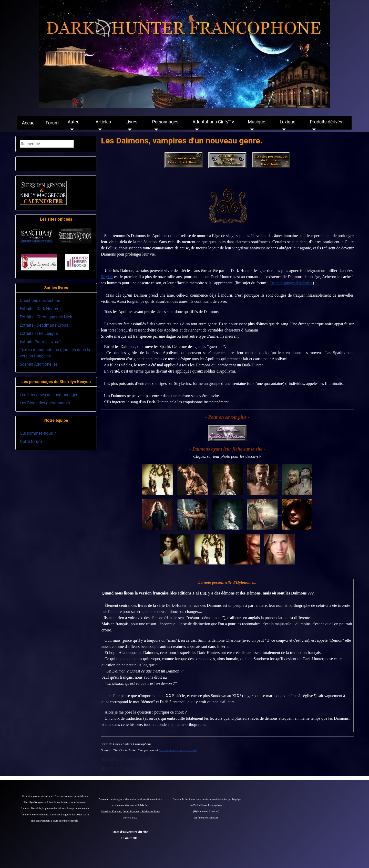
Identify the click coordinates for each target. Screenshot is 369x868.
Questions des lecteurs (41, 301)
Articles (103, 122)
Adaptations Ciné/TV (213, 122)
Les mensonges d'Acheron (291, 283)
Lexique (287, 122)
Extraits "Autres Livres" (40, 342)
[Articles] (99, 130)
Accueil (29, 123)
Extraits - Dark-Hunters (40, 309)
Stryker (107, 277)
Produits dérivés (326, 122)
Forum (52, 123)
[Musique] (251, 130)
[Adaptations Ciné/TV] (196, 130)
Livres (131, 122)
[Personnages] (155, 130)
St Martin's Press (151, 811)
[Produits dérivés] (313, 130)
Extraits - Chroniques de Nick (46, 317)
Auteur (74, 122)
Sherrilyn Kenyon (111, 811)
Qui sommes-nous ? (38, 433)
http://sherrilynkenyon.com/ (178, 750)
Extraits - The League (39, 333)
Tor (125, 818)
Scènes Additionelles (39, 364)
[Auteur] (71, 130)
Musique (256, 122)
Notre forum (31, 441)
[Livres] (129, 130)
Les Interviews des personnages (49, 395)
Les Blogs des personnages (45, 403)
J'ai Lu (134, 818)
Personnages (165, 122)
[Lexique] (283, 130)
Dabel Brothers (131, 811)
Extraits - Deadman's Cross (44, 325)
